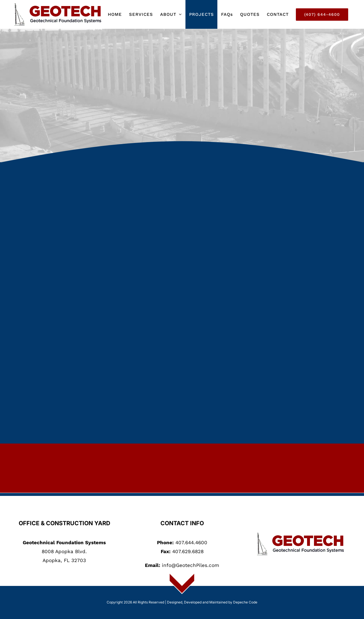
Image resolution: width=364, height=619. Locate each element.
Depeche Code (245, 602)
